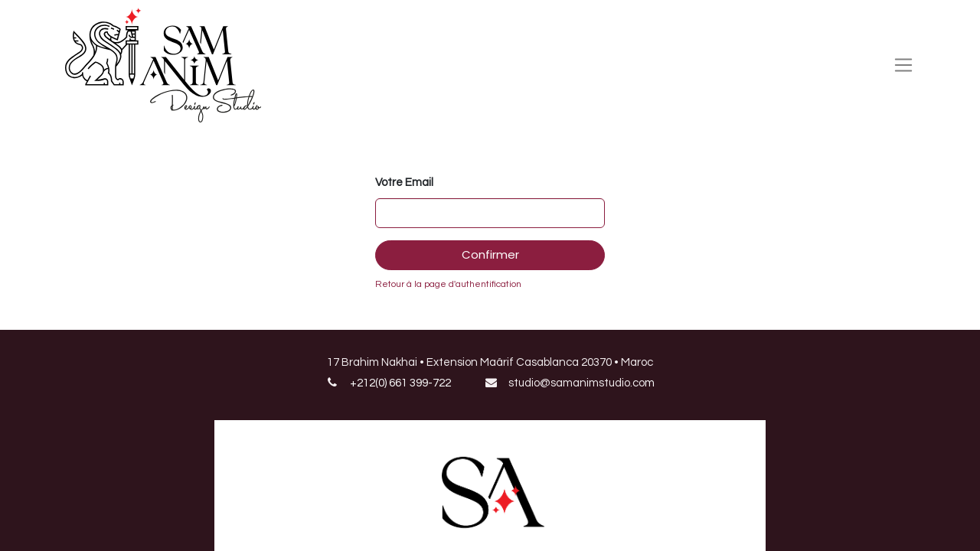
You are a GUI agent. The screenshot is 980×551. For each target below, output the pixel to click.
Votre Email (404, 183)
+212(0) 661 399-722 (400, 383)
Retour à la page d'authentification (448, 284)
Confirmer (490, 254)
